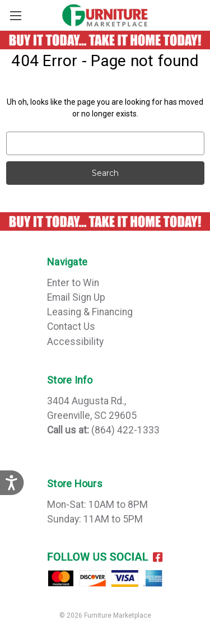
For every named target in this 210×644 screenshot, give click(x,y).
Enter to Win (73, 283)
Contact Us (71, 326)
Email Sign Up (76, 297)
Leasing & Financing (90, 312)
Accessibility (75, 342)
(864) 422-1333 (125, 430)
